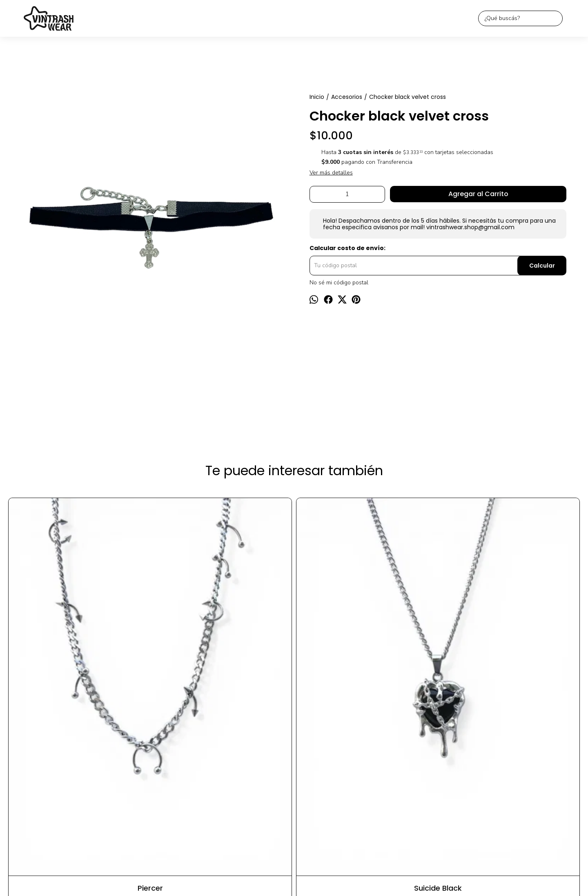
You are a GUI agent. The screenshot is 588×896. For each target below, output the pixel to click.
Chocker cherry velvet (409, 658)
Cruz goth (525, 658)
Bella (294, 658)
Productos (257, 771)
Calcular (542, 266)
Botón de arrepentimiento (413, 876)
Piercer (64, 658)
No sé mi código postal (339, 283)
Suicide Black (179, 658)
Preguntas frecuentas (337, 771)
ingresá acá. (375, 876)
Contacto (290, 771)
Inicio (230, 771)
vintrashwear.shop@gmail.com (294, 790)
